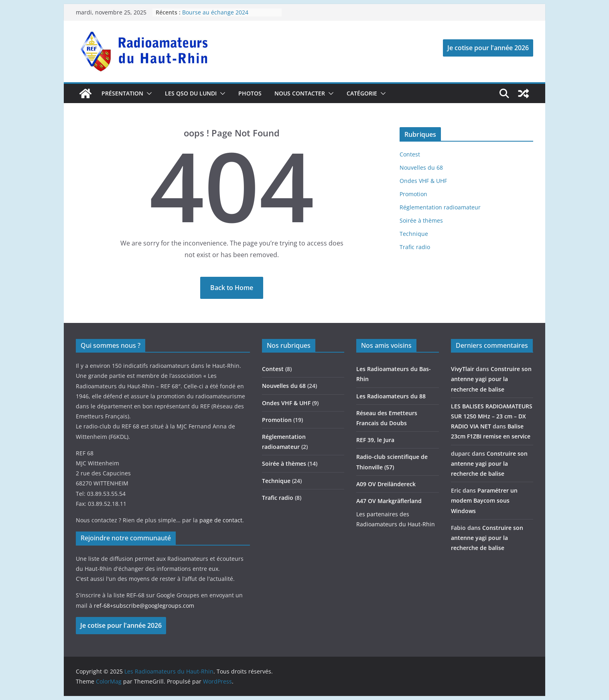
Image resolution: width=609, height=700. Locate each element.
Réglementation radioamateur (440, 207)
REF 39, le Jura (375, 440)
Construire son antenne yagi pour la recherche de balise (491, 379)
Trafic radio (415, 247)
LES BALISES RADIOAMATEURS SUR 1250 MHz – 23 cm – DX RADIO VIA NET (492, 416)
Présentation (122, 93)
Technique (414, 234)
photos (250, 93)
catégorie (362, 93)
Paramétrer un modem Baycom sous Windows (484, 500)
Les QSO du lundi (191, 93)
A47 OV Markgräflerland (389, 501)
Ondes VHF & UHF (423, 181)
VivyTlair (463, 369)
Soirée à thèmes (421, 220)
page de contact (221, 520)
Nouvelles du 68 (421, 167)
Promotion (413, 194)
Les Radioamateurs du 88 (391, 396)
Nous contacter (300, 93)
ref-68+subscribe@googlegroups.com (144, 606)
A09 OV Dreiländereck (386, 484)
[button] (148, 93)
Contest (410, 154)
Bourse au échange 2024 (215, 12)
